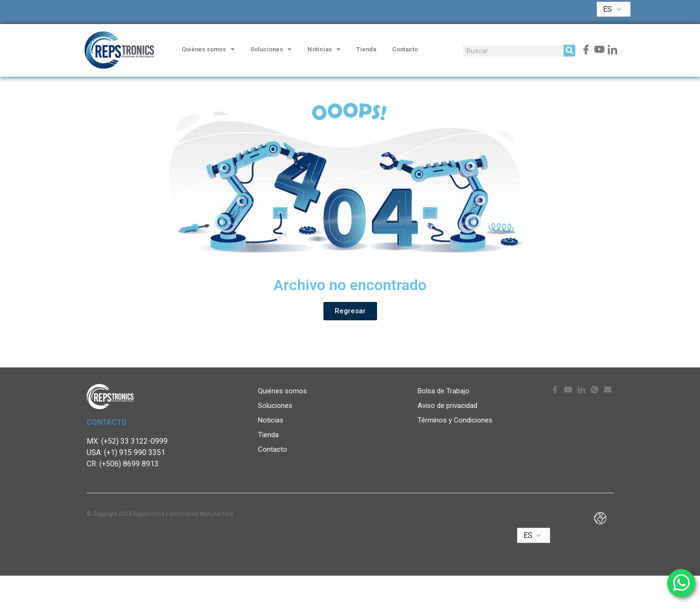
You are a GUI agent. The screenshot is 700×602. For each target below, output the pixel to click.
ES (607, 9)
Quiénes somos (208, 49)
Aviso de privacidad (447, 432)
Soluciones (271, 49)
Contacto (405, 49)
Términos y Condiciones (455, 447)
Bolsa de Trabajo (443, 417)
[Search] (569, 51)
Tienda (366, 49)
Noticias (324, 49)
